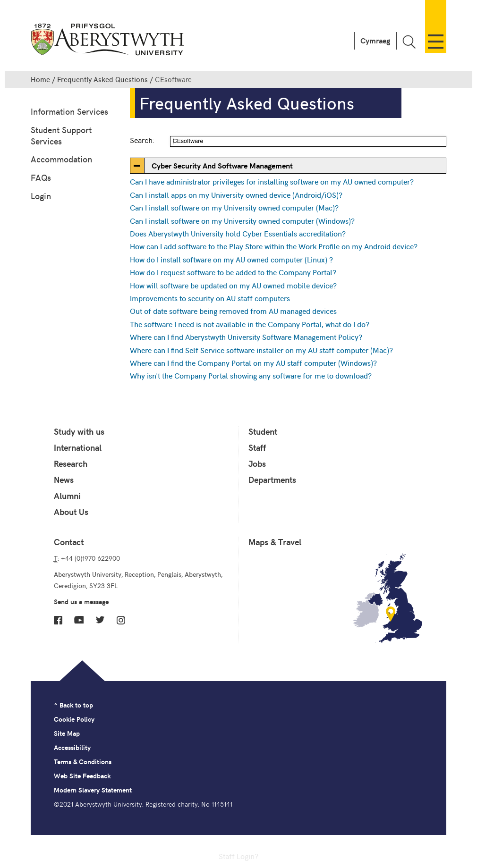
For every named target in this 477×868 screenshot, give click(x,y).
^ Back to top (73, 705)
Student (263, 431)
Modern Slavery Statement (93, 790)
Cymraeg (375, 40)
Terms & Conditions (83, 762)
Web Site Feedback (82, 776)
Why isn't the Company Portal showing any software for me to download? (251, 375)
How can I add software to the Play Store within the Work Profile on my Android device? (274, 246)
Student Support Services (61, 135)
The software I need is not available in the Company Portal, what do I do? (250, 324)
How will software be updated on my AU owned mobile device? (233, 285)
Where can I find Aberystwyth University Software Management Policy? (246, 337)
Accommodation (61, 159)
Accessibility (72, 747)
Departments (272, 480)
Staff (257, 447)
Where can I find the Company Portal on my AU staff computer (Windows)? (253, 362)
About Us (71, 512)
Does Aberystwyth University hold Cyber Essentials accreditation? (238, 233)
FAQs (41, 177)
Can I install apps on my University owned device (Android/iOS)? (236, 194)
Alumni (67, 496)
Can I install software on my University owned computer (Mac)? (234, 207)
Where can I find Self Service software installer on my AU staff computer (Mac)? (261, 350)
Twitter (100, 620)
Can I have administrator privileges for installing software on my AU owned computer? (272, 181)
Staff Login (237, 856)
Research (71, 463)
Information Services (69, 111)
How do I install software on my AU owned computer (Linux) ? (231, 259)
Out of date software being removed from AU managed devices (233, 311)
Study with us (79, 431)
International (78, 447)
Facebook (58, 620)
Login (41, 196)
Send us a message (81, 602)
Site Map (67, 733)
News (64, 480)
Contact (69, 542)
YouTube (79, 620)
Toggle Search (409, 42)
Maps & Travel (275, 542)
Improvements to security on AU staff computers (210, 298)
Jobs (257, 463)
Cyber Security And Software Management (222, 165)
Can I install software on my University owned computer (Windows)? (242, 220)
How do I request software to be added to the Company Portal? (233, 272)
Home (40, 79)
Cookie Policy (74, 719)
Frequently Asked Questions (102, 79)
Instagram (121, 620)
